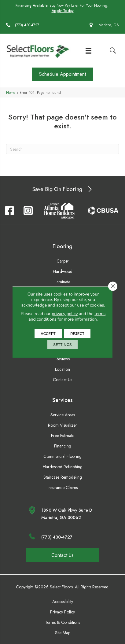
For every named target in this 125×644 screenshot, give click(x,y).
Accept (48, 333)
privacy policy (65, 313)
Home (11, 92)
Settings (63, 344)
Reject (77, 333)
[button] (63, 74)
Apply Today (63, 11)
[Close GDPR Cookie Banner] (113, 286)
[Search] (63, 149)
